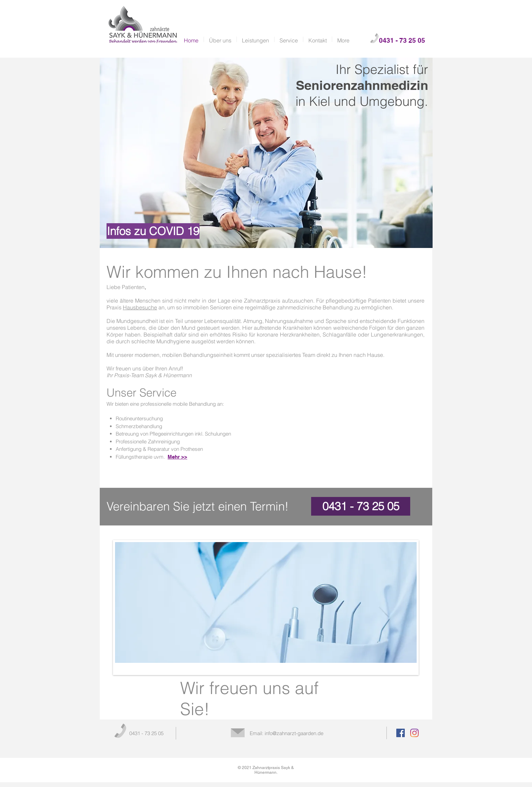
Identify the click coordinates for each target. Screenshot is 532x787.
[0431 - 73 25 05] (361, 506)
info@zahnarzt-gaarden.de (294, 733)
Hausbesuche (140, 307)
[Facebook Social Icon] (401, 733)
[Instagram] (414, 733)
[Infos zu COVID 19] (153, 231)
